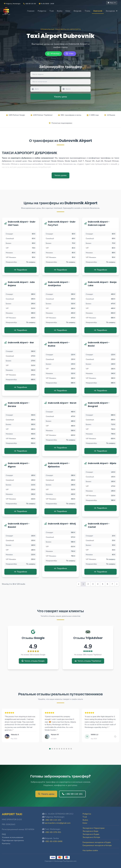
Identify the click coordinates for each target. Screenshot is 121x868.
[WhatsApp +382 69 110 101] (53, 54)
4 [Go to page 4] (98, 584)
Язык (112, 3)
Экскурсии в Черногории (94, 828)
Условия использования (13, 837)
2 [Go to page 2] (88, 584)
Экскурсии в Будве (91, 834)
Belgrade (78, 11)
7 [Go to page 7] (112, 584)
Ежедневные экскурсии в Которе (97, 845)
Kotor (68, 11)
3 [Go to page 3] (93, 584)
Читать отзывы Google (33, 661)
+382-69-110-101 (53, 820)
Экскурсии (112, 11)
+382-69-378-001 (53, 832)
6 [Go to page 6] (107, 584)
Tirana (87, 11)
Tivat (52, 11)
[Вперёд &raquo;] (117, 584)
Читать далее (60, 175)
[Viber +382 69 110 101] (70, 54)
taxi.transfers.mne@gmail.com (58, 823)
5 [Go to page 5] (103, 584)
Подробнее (21, 270)
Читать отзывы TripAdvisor (88, 661)
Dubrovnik (98, 11)
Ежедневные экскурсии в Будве (97, 842)
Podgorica (42, 11)
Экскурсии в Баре (90, 831)
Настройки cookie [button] (90, 850)
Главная (31, 11)
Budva (60, 11)
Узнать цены (46, 794)
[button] (50, 749)
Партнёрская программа (13, 840)
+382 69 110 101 (72, 794)
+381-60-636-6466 (53, 841)
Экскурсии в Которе (91, 837)
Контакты (6, 844)
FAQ (4, 834)
